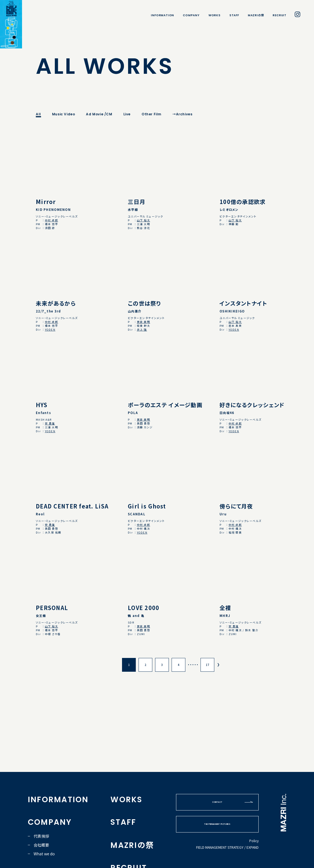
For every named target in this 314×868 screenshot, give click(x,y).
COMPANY (191, 15)
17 (207, 665)
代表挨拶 (41, 836)
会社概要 (41, 845)
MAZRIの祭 (256, 15)
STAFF (234, 15)
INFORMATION (163, 15)
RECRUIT (280, 15)
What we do (44, 854)
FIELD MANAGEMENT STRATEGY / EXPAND (227, 847)
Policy (254, 841)
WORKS (215, 15)
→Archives (182, 114)
